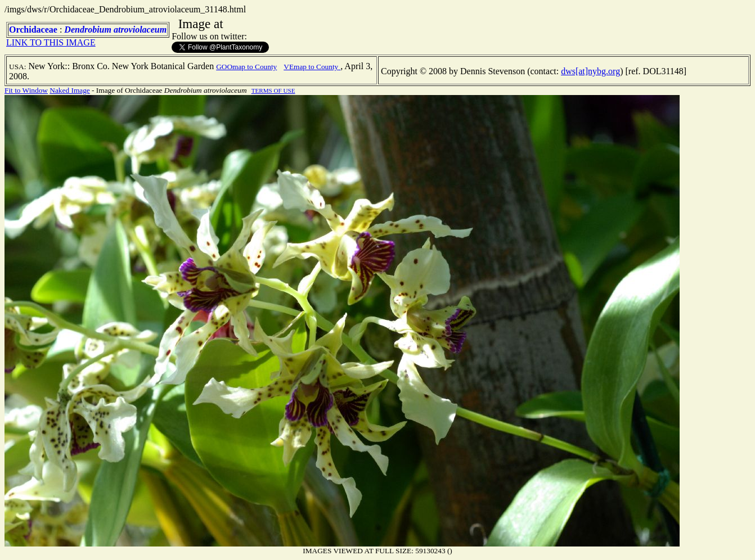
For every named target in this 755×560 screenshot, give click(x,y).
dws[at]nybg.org (590, 71)
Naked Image (69, 90)
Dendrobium (88, 30)
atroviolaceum (140, 30)
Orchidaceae (33, 30)
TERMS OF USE (273, 91)
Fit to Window (26, 90)
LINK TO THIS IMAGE (51, 42)
